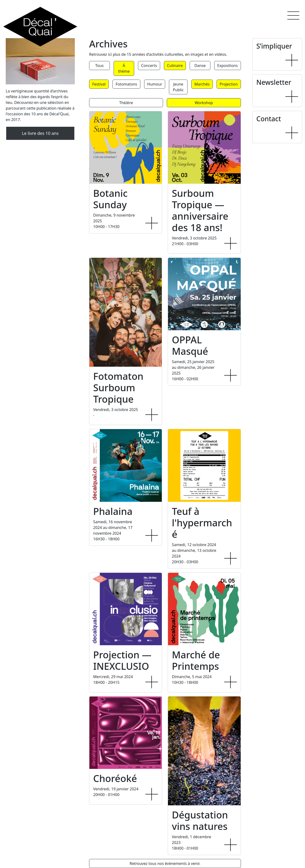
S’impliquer (274, 46)
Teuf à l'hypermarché (202, 523)
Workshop (204, 103)
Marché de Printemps (196, 660)
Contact (269, 119)
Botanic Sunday (110, 199)
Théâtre (126, 103)
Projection (229, 84)
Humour (155, 84)
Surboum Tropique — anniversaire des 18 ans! (200, 210)
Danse (200, 66)
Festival (99, 84)
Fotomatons (126, 84)
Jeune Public (178, 87)
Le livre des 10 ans (40, 133)
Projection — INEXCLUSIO (122, 660)
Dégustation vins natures (200, 820)
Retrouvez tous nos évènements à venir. (165, 863)
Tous (99, 66)
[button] (293, 15)
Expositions (228, 66)
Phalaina (113, 511)
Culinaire (175, 66)
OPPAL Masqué (190, 345)
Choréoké (115, 778)
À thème (124, 68)
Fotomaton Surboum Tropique (118, 388)
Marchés (202, 84)
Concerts (149, 66)
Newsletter (274, 82)
